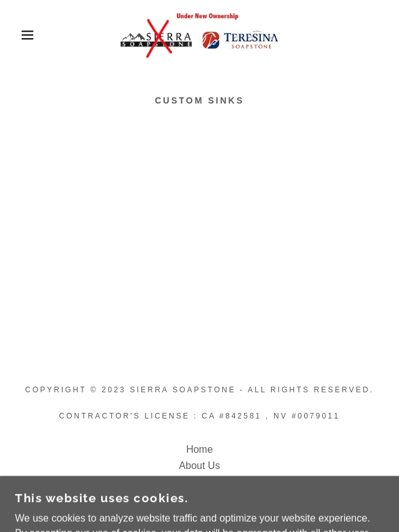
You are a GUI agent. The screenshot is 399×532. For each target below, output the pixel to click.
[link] (199, 35)
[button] (27, 35)
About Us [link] (200, 466)
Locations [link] (199, 482)
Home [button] (199, 449)
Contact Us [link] (199, 498)
